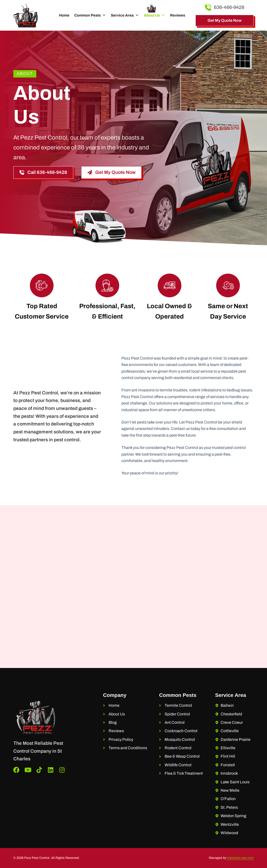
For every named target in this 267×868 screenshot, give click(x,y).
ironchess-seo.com (240, 858)
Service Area (125, 15)
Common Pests (90, 15)
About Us (154, 15)
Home (64, 15)
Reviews (178, 15)
